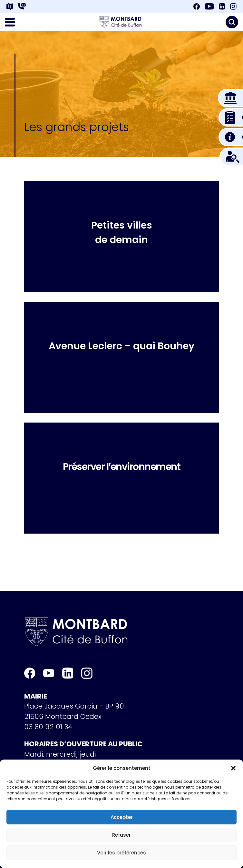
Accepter (122, 817)
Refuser (121, 835)
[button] (233, 768)
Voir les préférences (121, 853)
